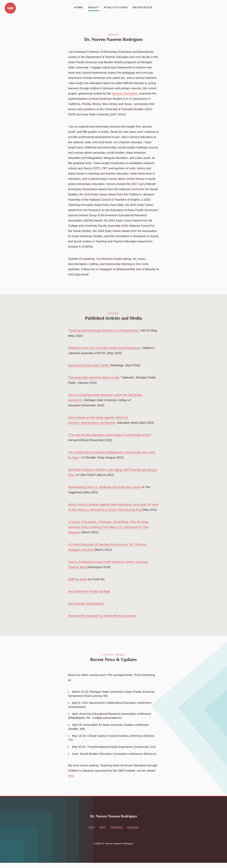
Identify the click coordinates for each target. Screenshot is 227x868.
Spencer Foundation (125, 93)
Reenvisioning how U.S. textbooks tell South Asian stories (105, 487)
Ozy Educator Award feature (86, 609)
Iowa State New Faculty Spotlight (89, 597)
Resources (143, 7)
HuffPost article (78, 584)
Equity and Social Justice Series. (89, 365)
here (71, 781)
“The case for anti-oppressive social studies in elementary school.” (110, 435)
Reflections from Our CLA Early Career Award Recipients (105, 348)
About (94, 7)
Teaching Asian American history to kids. (95, 377)
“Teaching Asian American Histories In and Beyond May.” (104, 331)
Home (79, 7)
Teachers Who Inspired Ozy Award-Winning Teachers (102, 621)
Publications (116, 7)
